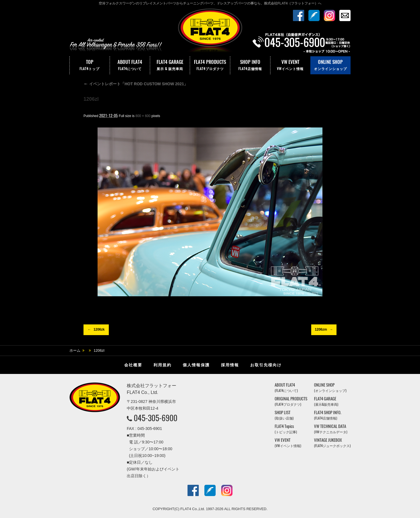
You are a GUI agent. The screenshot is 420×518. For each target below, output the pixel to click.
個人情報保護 (196, 365)
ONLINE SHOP (330, 65)
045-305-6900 (156, 418)
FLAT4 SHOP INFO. (328, 415)
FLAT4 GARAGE (170, 65)
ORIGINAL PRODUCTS (291, 401)
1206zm (321, 329)
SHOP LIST (284, 415)
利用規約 (162, 365)
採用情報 (230, 365)
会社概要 (133, 365)
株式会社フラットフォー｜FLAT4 (210, 32)
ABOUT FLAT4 (130, 65)
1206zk (99, 329)
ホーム (75, 350)
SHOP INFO (250, 65)
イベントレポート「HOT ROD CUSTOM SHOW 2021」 (136, 84)
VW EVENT (290, 65)
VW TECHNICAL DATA (331, 429)
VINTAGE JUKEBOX (332, 443)
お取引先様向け (266, 365)
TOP (90, 65)
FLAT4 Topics (286, 429)
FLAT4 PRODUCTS (210, 65)
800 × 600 (143, 116)
